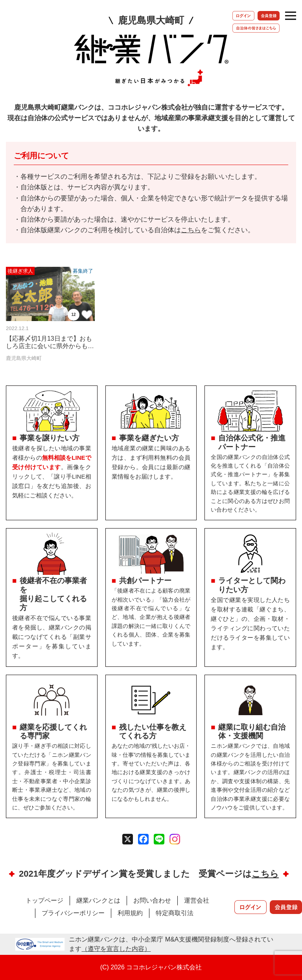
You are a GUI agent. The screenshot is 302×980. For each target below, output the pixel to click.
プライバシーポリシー (73, 913)
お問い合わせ (152, 900)
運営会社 (197, 900)
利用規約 (130, 913)
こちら (191, 230)
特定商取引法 (175, 913)
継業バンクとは (98, 900)
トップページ (44, 900)
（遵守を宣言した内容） (116, 949)
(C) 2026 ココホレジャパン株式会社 (151, 967)
